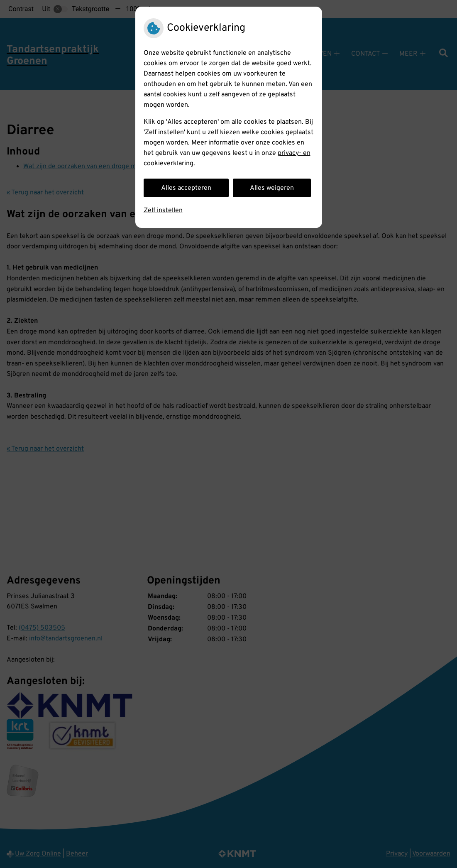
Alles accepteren (186, 188)
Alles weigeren (272, 188)
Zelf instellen (163, 211)
